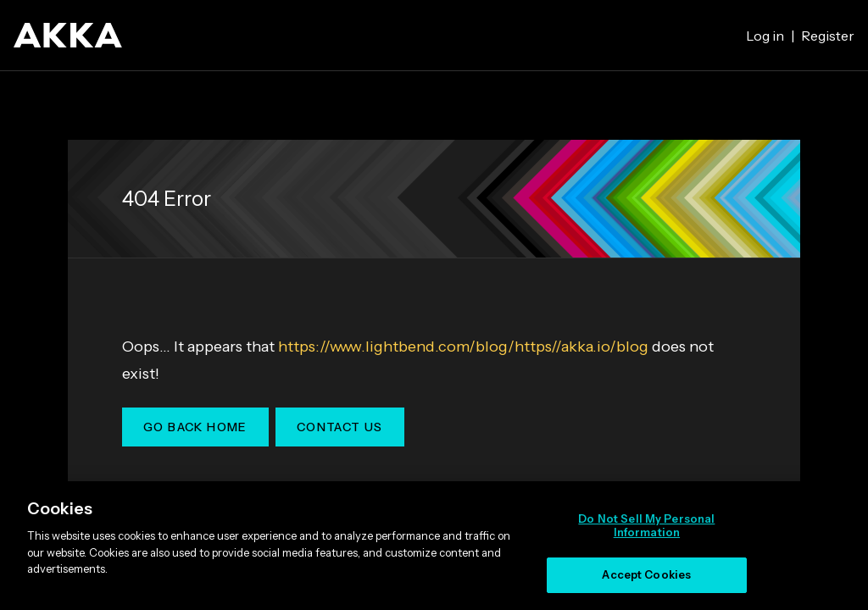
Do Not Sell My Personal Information (646, 525)
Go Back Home (195, 427)
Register (828, 36)
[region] (434, 546)
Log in (765, 36)
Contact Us (340, 427)
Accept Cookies (646, 574)
